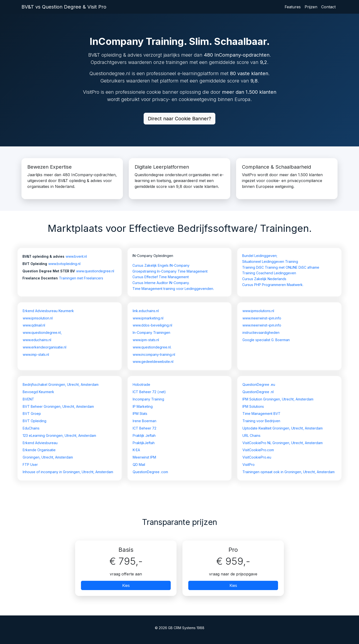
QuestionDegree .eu (259, 384)
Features (293, 7)
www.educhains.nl (37, 340)
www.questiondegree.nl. (152, 347)
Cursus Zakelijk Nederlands (264, 279)
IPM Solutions (253, 406)
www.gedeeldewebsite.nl (153, 362)
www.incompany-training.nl (154, 354)
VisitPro (249, 465)
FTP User (30, 465)
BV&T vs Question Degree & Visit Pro (64, 7)
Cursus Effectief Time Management (161, 277)
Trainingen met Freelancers (81, 278)
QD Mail (139, 465)
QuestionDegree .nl (258, 392)
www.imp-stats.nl (36, 354)
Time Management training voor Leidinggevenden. (173, 289)
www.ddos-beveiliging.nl (152, 325)
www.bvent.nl (76, 256)
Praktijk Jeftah (144, 435)
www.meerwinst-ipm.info (262, 318)
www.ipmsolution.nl (38, 318)
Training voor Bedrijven (261, 421)
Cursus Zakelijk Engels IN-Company (161, 265)
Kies (126, 585)
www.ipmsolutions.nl (258, 311)
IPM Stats (140, 414)
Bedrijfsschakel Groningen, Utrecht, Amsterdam (61, 384)
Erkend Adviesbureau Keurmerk (48, 311)
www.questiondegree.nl (95, 271)
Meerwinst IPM (144, 457)
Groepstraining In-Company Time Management (170, 271)
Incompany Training (148, 399)
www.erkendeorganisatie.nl (45, 347)
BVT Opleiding (35, 421)
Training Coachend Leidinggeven (269, 273)
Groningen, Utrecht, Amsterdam (48, 457)
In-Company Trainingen (151, 332)
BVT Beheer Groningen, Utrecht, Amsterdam (58, 406)
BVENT (28, 399)
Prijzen (311, 7)
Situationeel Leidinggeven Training (270, 261)
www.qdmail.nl (34, 325)
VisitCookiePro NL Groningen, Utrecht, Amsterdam (283, 443)
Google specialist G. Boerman (266, 340)
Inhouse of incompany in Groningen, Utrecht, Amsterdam (68, 472)
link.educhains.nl (146, 311)
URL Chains (251, 435)
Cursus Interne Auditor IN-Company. (161, 283)
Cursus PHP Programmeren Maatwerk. (273, 285)
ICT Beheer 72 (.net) (149, 392)
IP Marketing (143, 406)
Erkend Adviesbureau (40, 443)
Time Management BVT (261, 414)
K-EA (136, 450)
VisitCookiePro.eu (257, 457)
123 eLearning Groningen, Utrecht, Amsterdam (59, 435)
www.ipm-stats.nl (146, 340)
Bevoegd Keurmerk (38, 392)
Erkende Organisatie (39, 450)
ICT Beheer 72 (145, 428)
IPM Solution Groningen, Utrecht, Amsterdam (278, 399)
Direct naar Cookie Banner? (179, 119)
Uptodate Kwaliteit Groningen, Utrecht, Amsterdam (283, 428)
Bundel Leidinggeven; (260, 256)
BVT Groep (32, 414)
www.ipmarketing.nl (148, 318)
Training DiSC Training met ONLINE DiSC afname (281, 267)
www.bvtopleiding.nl (64, 264)
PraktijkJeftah (144, 443)
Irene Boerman (145, 421)
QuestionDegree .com (150, 472)
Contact (328, 7)
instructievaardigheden (261, 332)
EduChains (31, 428)
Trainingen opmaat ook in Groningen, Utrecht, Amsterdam (289, 472)
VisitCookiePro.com (258, 450)
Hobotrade (141, 384)
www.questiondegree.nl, (42, 332)
